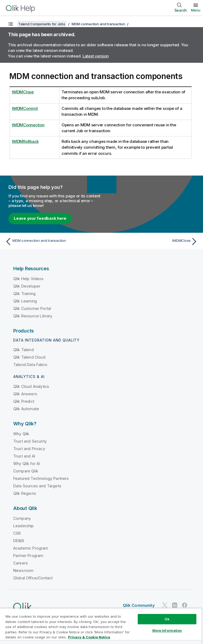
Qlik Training (24, 294)
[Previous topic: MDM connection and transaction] (52, 242)
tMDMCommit (25, 108)
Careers (21, 563)
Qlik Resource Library (33, 316)
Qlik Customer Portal (32, 308)
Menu (196, 10)
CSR (17, 533)
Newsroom (23, 570)
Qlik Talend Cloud (29, 357)
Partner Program (28, 556)
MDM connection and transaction (98, 24)
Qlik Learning (25, 301)
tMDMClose (23, 92)
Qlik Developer (27, 286)
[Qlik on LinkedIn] (175, 605)
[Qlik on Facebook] (185, 605)
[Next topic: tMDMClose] (151, 242)
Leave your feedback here (40, 218)
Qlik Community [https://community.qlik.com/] (139, 605)
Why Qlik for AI (27, 464)
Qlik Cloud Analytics (31, 386)
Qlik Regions (25, 493)
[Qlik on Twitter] (165, 605)
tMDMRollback (25, 141)
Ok (167, 619)
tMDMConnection (28, 125)
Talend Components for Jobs (42, 24)
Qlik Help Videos (29, 279)
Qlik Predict (24, 401)
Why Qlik (21, 434)
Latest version (96, 56)
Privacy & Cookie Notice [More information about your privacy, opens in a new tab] (89, 637)
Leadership (24, 526)
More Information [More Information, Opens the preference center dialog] (167, 630)
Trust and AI (24, 456)
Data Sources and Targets (37, 486)
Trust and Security (30, 441)
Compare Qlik (26, 471)
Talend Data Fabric (30, 365)
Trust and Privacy (29, 449)
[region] (101, 626)
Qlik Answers (25, 394)
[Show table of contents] (11, 24)
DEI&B (19, 541)
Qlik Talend (23, 350)
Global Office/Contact (33, 578)
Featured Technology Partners (41, 478)
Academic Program (31, 548)
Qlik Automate (26, 409)
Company (22, 518)
